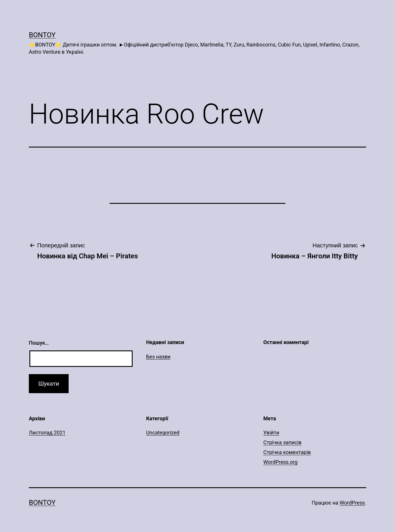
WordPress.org (280, 462)
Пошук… (39, 343)
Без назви (158, 357)
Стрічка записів (282, 442)
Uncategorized (163, 433)
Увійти (271, 433)
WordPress (352, 503)
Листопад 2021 (47, 433)
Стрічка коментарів (287, 452)
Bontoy (42, 35)
